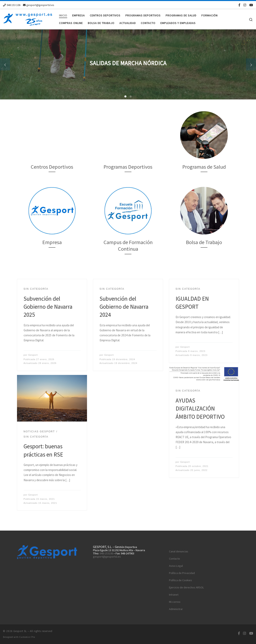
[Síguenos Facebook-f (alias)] (239, 5)
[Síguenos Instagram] (245, 5)
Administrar (176, 609)
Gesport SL (20, 631)
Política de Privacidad (182, 573)
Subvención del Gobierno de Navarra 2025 (48, 307)
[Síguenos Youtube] (251, 5)
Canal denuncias (179, 551)
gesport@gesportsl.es (107, 557)
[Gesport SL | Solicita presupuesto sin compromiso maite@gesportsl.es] (28, 18)
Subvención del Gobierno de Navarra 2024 (124, 307)
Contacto (174, 559)
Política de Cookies (180, 580)
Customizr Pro (27, 637)
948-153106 (106, 553)
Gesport (33, 355)
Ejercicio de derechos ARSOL (186, 587)
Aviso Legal (176, 566)
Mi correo (175, 602)
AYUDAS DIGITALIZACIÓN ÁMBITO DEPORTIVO (200, 409)
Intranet (174, 595)
